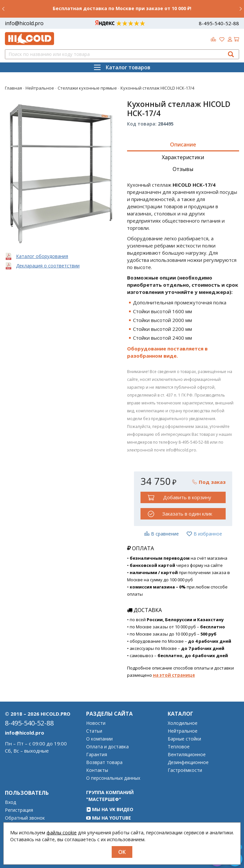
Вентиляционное (187, 755)
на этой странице (174, 675)
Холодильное (183, 723)
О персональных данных (113, 778)
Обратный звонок (25, 818)
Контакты (97, 770)
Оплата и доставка (107, 747)
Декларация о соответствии (48, 266)
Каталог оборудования (42, 256)
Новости (96, 723)
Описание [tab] (183, 145)
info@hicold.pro (24, 23)
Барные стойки (184, 739)
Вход (10, 802)
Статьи (94, 731)
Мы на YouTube (109, 818)
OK (122, 852)
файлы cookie (62, 833)
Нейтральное (183, 731)
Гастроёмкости (185, 770)
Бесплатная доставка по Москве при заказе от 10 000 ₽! (122, 8)
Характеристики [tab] (183, 157)
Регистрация (19, 810)
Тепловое (179, 747)
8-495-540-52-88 (219, 23)
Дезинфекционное (188, 762)
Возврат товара (104, 762)
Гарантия (97, 755)
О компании (99, 739)
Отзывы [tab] (183, 169)
